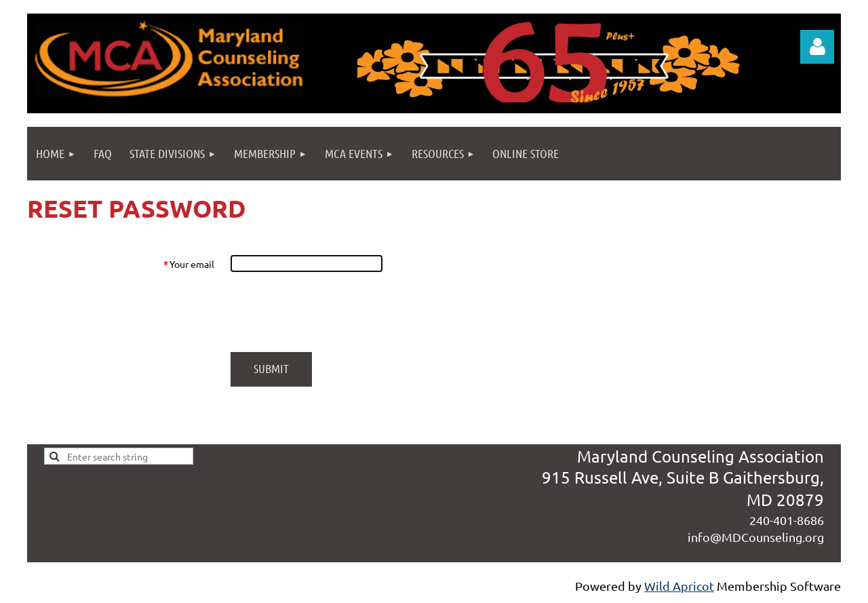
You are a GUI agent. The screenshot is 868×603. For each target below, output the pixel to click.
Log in (817, 47)
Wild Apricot (679, 586)
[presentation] (334, 312)
